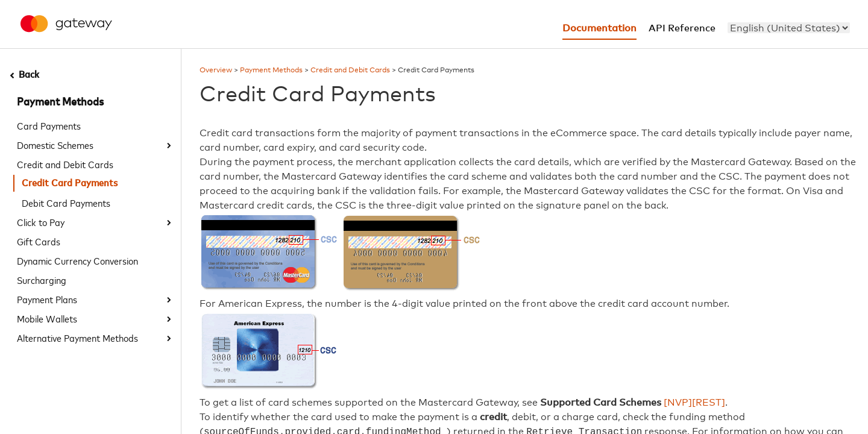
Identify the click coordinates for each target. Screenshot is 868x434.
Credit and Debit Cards (65, 164)
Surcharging (42, 280)
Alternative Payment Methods (77, 338)
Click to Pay (41, 222)
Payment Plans (47, 299)
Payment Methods (60, 102)
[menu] (789, 28)
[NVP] (678, 403)
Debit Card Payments (66, 203)
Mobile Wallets (47, 318)
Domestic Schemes (55, 145)
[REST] (709, 403)
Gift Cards (39, 241)
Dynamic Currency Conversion (77, 260)
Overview (216, 71)
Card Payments (49, 125)
